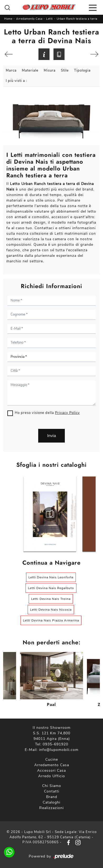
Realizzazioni (51, 808)
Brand (52, 797)
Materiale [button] (30, 71)
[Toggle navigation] (93, 7)
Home (8, 19)
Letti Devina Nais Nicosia (51, 610)
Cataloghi (51, 802)
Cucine (52, 759)
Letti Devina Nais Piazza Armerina (51, 620)
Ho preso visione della (47, 413)
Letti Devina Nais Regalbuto (51, 588)
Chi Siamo (52, 786)
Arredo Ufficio (52, 776)
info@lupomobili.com (59, 750)
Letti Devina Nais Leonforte (51, 577)
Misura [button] (50, 71)
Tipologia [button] (82, 71)
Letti (50, 19)
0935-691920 (55, 744)
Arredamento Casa (29, 19)
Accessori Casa (51, 771)
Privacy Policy (67, 413)
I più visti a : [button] (16, 81)
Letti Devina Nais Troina (51, 599)
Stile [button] (65, 71)
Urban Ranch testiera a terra (77, 19)
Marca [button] (11, 71)
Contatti (52, 791)
